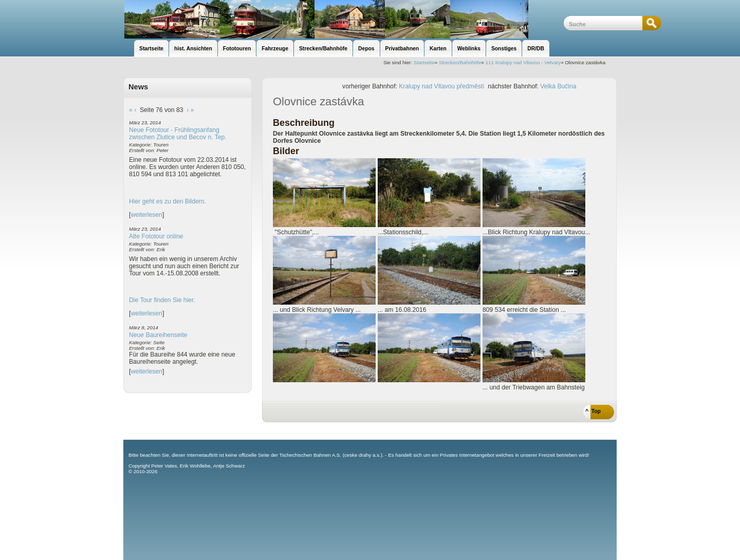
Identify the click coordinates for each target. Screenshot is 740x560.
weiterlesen (146, 215)
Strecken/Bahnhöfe (460, 62)
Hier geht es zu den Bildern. (168, 201)
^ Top (593, 411)
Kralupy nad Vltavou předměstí (441, 86)
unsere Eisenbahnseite (344, 19)
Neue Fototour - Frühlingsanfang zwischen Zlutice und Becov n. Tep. (178, 134)
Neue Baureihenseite (158, 335)
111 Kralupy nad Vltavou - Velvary (523, 62)
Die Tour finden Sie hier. (162, 300)
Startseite (424, 62)
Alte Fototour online (156, 236)
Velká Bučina (558, 86)
